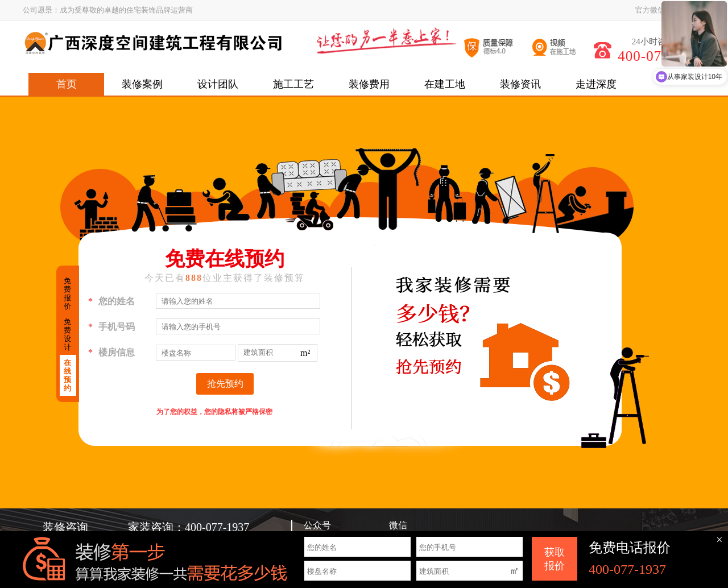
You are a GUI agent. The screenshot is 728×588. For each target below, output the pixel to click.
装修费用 (369, 84)
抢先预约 (225, 384)
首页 (67, 84)
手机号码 (111, 327)
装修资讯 (520, 84)
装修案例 (142, 84)
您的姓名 (111, 301)
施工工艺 (293, 84)
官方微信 (650, 10)
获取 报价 (555, 559)
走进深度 (596, 84)
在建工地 (445, 84)
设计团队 (218, 84)
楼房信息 (111, 353)
